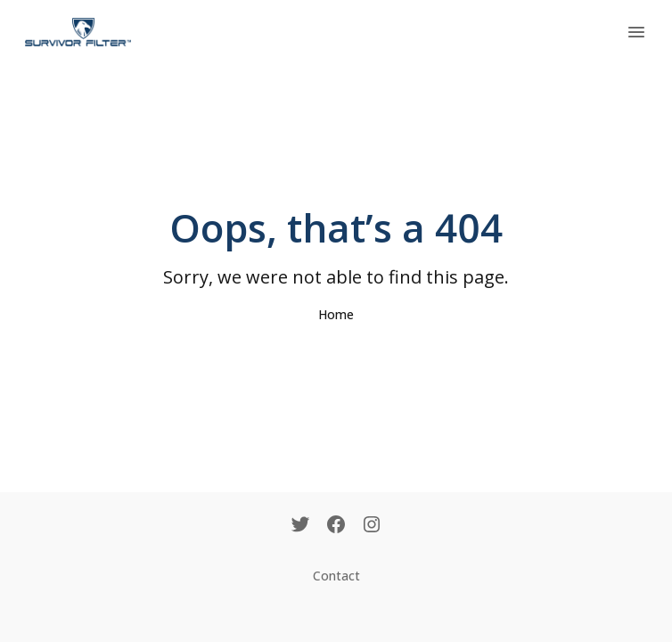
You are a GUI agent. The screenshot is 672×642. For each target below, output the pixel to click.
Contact (336, 576)
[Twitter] (300, 526)
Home (336, 314)
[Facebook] (336, 526)
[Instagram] (372, 526)
